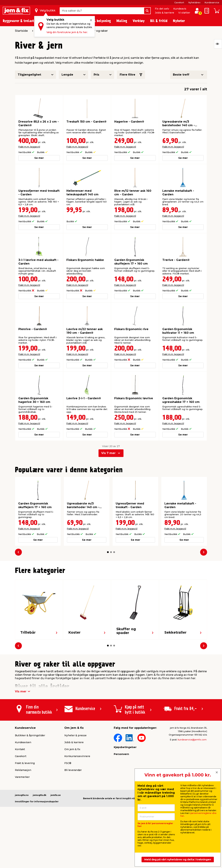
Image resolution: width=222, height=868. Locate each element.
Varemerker (22, 777)
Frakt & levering (25, 763)
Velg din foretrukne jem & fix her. (67, 32)
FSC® (68, 763)
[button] (108, 552)
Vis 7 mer (108, 453)
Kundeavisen (23, 742)
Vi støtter (184, 13)
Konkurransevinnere (77, 756)
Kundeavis (180, 9)
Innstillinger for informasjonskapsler (37, 802)
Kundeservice (212, 3)
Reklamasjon (23, 770)
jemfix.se (56, 795)
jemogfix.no (22, 795)
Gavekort (179, 3)
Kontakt (20, 749)
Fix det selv (162, 9)
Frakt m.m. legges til (29, 147)
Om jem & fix (72, 749)
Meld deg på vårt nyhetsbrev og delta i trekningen (178, 860)
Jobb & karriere (165, 13)
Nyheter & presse (75, 735)
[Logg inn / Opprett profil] (197, 11)
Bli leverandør (73, 770)
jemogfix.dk (40, 795)
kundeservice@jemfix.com (192, 740)
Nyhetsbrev (194, 3)
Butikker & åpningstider (30, 735)
